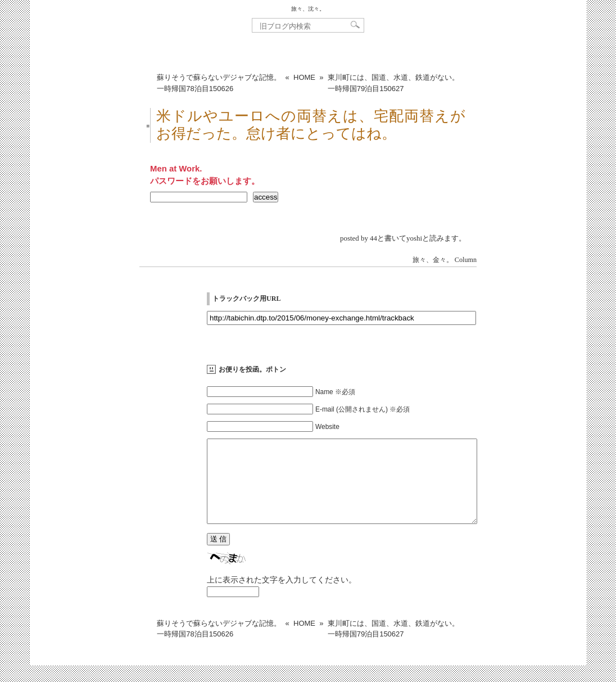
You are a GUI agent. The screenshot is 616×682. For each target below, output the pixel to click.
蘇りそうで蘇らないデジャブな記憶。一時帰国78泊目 (219, 83)
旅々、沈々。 (308, 9)
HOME (304, 77)
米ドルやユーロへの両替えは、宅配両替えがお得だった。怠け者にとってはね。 (311, 125)
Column (466, 260)
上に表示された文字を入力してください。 (282, 597)
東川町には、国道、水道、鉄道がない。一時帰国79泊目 (393, 83)
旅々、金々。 (433, 260)
